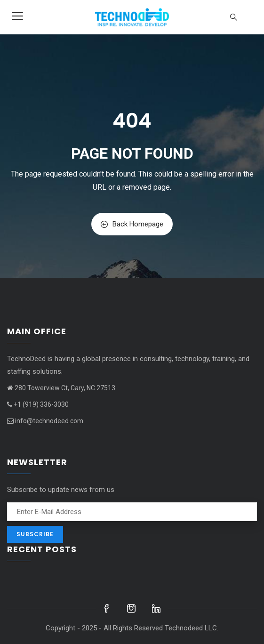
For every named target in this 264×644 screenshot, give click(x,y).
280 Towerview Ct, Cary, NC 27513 (61, 388)
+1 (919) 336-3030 (38, 404)
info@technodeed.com (45, 421)
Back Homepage (132, 224)
